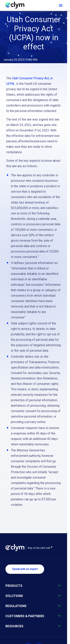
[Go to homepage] (17, 5)
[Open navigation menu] (61, 5)
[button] (34, 588)
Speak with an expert (25, 569)
